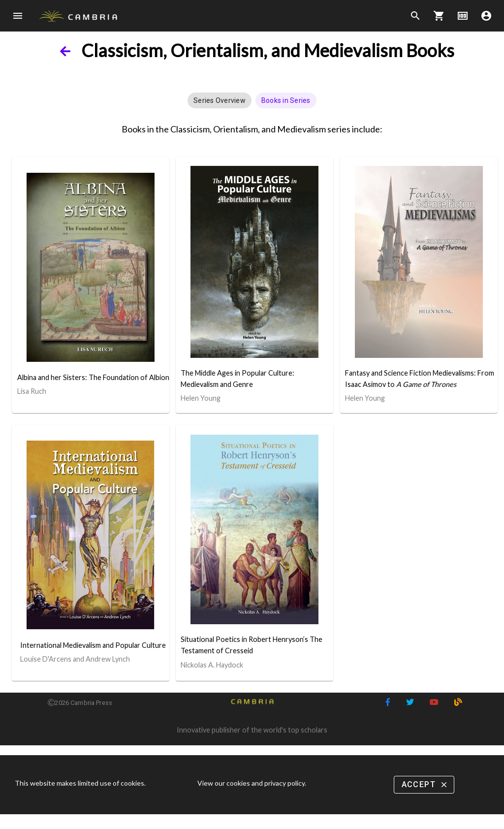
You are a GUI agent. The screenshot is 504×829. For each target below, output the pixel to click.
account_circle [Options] (486, 16)
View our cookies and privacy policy (251, 783)
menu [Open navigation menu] (18, 16)
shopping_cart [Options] (439, 16)
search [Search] (415, 16)
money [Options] (463, 16)
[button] (220, 100)
